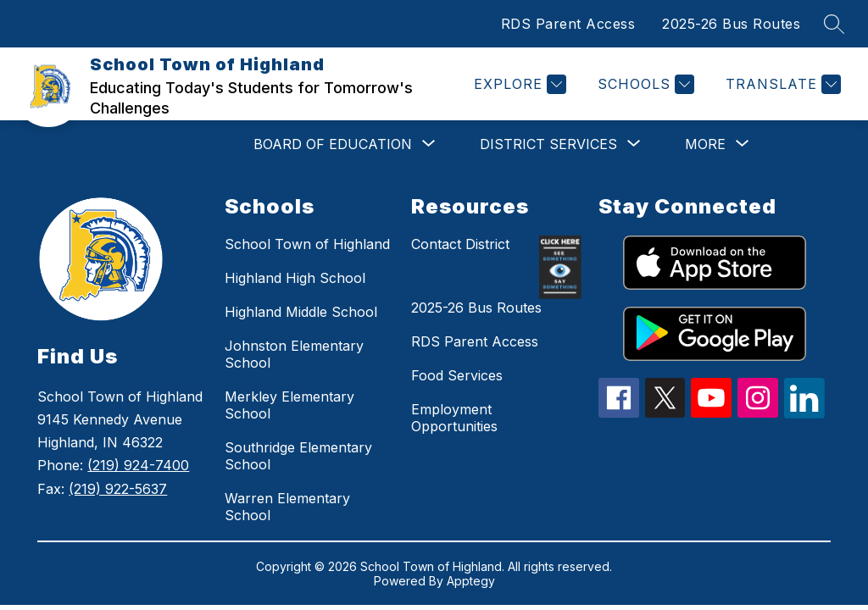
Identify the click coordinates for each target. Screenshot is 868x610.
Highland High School (295, 278)
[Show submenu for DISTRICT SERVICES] (548, 144)
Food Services (457, 375)
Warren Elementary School (287, 507)
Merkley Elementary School (289, 405)
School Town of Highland (307, 244)
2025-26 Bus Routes (731, 24)
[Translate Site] (781, 84)
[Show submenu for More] (705, 144)
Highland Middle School (301, 312)
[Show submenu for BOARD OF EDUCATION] (333, 144)
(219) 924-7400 (138, 465)
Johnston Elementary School (294, 354)
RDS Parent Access (568, 24)
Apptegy (471, 581)
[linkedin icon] (804, 413)
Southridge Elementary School (298, 456)
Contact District (460, 244)
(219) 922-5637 (118, 489)
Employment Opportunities (454, 418)
